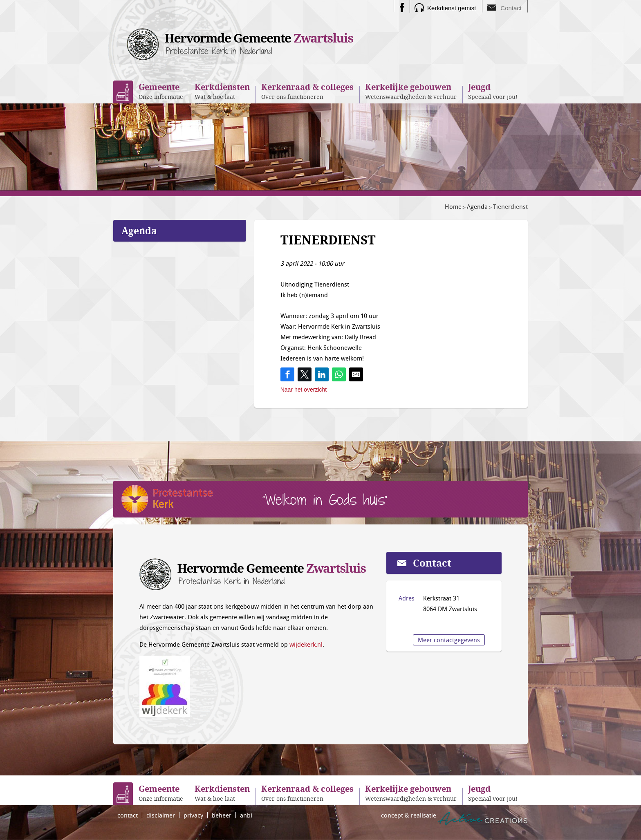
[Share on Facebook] (287, 374)
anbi (246, 815)
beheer (222, 815)
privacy (193, 815)
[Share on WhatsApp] (339, 374)
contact (128, 815)
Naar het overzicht (304, 390)
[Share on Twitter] (305, 374)
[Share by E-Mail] (356, 374)
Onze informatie (161, 91)
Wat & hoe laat (222, 91)
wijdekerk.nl (306, 644)
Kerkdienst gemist (452, 8)
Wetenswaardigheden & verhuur (411, 91)
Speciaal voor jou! (493, 91)
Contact (511, 8)
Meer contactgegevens (449, 640)
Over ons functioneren (307, 91)
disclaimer (161, 815)
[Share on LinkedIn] (322, 374)
